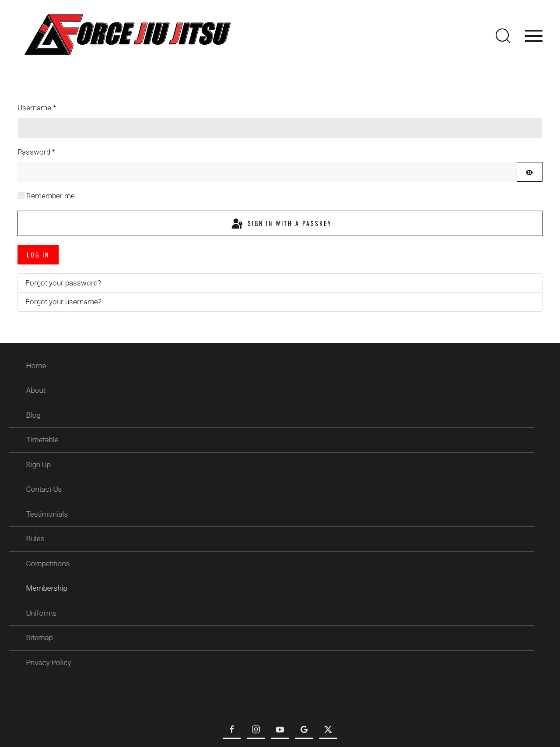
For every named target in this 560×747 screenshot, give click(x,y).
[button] (503, 36)
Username (37, 108)
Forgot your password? (63, 283)
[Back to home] (127, 36)
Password (36, 152)
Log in (38, 255)
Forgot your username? (63, 302)
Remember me (51, 196)
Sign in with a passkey (281, 224)
